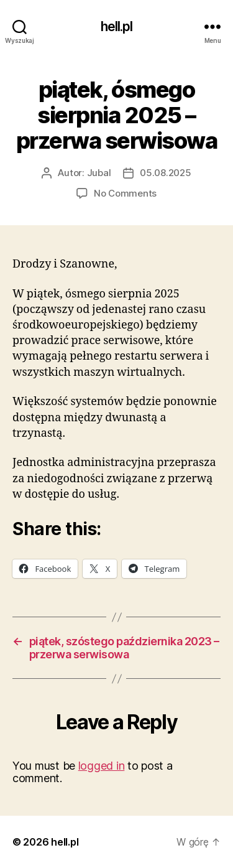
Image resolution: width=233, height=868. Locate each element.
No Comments (125, 193)
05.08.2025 (165, 173)
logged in (102, 766)
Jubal (99, 173)
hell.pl (117, 26)
